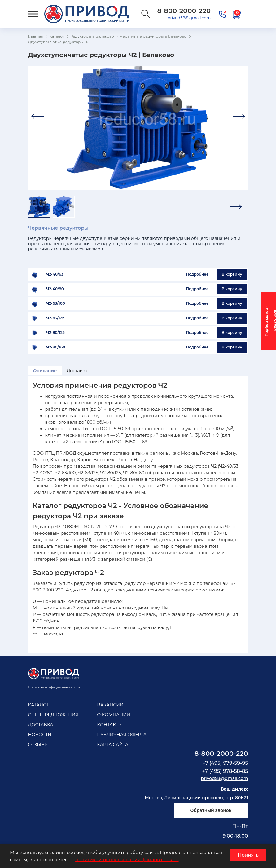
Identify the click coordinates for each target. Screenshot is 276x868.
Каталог (39, 705)
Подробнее (197, 274)
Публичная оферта (122, 735)
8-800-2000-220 (221, 753)
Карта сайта (113, 745)
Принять (248, 855)
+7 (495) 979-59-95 (225, 763)
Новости (40, 735)
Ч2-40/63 (55, 274)
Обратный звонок (211, 810)
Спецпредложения (53, 715)
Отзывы (39, 745)
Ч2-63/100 (56, 303)
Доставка (77, 371)
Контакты (110, 725)
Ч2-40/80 (55, 289)
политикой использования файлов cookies (127, 859)
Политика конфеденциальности (54, 687)
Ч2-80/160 (56, 347)
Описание (45, 371)
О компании (114, 715)
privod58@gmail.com (189, 18)
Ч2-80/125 (56, 333)
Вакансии (110, 705)
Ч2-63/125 (55, 318)
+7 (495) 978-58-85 (225, 771)
